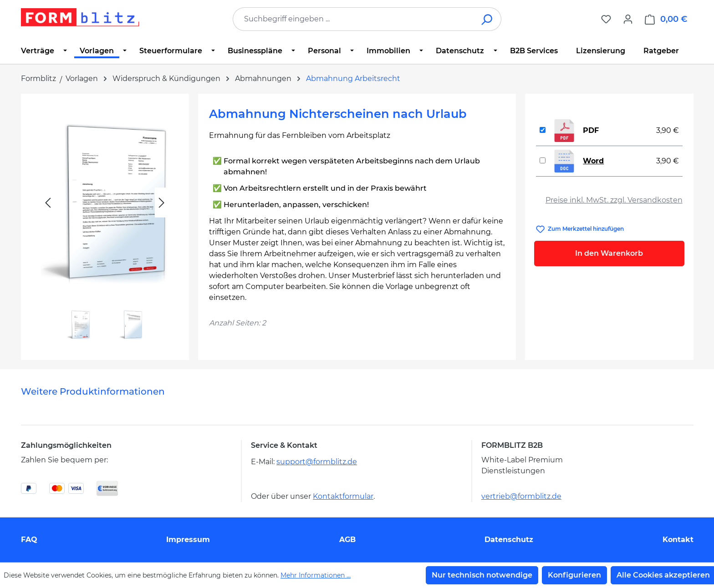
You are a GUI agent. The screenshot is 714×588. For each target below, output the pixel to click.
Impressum (188, 540)
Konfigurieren (574, 575)
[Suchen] (487, 19)
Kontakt (678, 540)
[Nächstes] (162, 203)
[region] (105, 223)
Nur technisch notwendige (482, 575)
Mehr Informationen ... (316, 575)
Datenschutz (509, 540)
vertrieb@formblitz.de (521, 496)
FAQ (29, 540)
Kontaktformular (343, 496)
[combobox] (353, 19)
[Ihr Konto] (628, 19)
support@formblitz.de (317, 462)
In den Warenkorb (609, 253)
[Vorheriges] (48, 203)
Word (593, 161)
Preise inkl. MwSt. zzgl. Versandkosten (614, 200)
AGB (347, 540)
